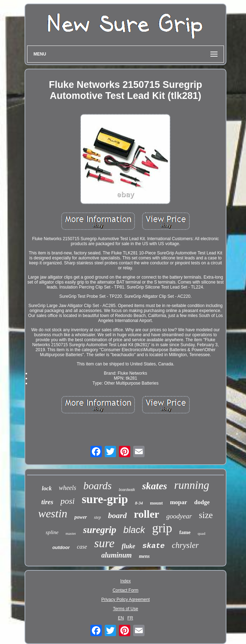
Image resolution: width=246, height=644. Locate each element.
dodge (202, 502)
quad (201, 533)
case (82, 547)
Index (125, 581)
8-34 (139, 503)
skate (154, 546)
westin (53, 513)
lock (47, 488)
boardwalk (127, 490)
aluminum (117, 555)
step (97, 517)
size (206, 515)
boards (98, 486)
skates (155, 486)
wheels (67, 488)
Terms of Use (125, 609)
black (134, 530)
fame (185, 532)
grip (162, 528)
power (81, 517)
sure (104, 543)
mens (144, 556)
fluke (129, 546)
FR (130, 618)
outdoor (61, 547)
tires (47, 502)
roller (146, 514)
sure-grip (105, 499)
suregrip (100, 530)
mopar (178, 502)
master (71, 533)
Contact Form (125, 590)
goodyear (179, 516)
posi (68, 501)
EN (121, 618)
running (192, 485)
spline (52, 532)
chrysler (185, 545)
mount (156, 503)
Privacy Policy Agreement (125, 600)
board (117, 515)
